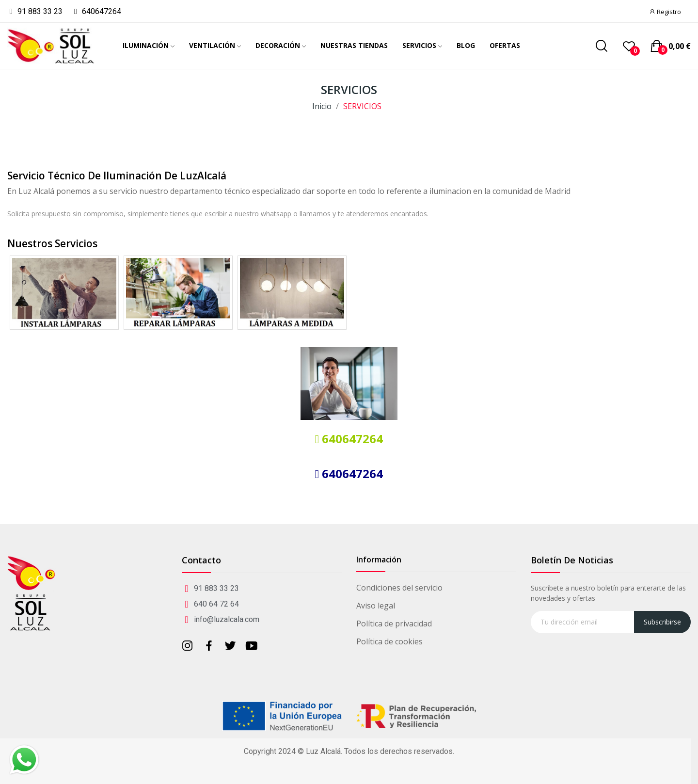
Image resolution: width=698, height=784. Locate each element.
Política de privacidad (394, 624)
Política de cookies (389, 641)
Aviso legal (376, 606)
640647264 (351, 439)
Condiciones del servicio (399, 588)
